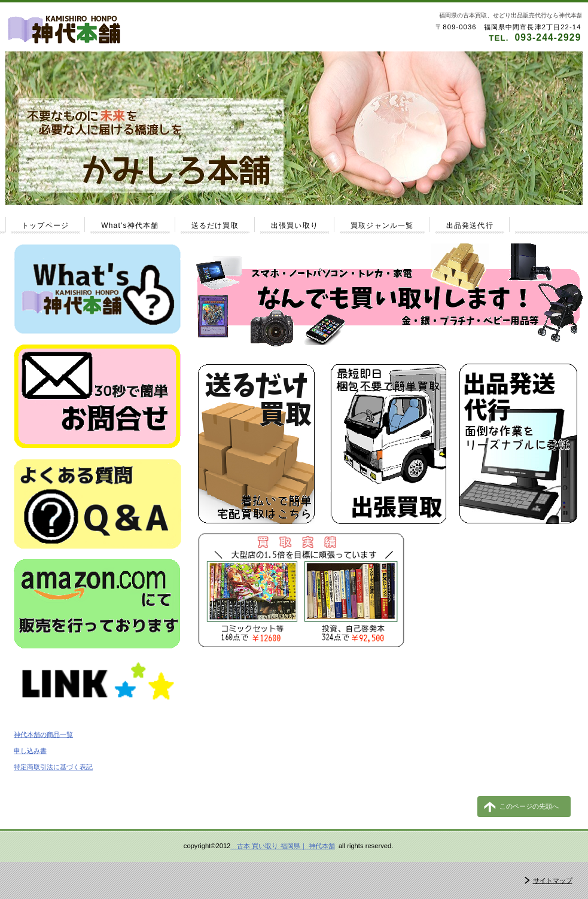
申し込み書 (30, 751)
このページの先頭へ (529, 806)
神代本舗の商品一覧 (43, 735)
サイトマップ (553, 880)
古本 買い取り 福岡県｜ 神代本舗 (282, 846)
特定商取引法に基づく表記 (53, 767)
